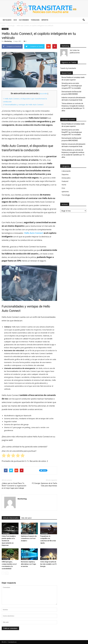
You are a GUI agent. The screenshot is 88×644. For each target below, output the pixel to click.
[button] (84, 20)
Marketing (8, 41)
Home (64, 185)
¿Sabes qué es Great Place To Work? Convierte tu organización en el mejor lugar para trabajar (14, 486)
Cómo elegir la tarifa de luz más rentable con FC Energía (48, 564)
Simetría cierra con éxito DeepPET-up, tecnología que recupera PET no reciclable (72, 86)
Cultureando (24, 20)
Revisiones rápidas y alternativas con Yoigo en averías (28, 564)
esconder (44, 93)
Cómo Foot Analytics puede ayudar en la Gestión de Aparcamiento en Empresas (9, 541)
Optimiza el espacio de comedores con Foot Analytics (29, 538)
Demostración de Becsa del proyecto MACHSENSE (71, 93)
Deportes (45, 20)
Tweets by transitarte (68, 68)
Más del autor (27, 518)
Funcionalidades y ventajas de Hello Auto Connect (23, 105)
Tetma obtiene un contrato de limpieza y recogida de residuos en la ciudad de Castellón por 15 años (73, 107)
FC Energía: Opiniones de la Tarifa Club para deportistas (45, 485)
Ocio (15, 20)
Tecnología (35, 20)
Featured (65, 181)
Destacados (7, 20)
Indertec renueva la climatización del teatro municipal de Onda (73, 99)
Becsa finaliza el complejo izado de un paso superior (73, 79)
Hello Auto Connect (34, 233)
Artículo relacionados (11, 518)
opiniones (65, 192)
